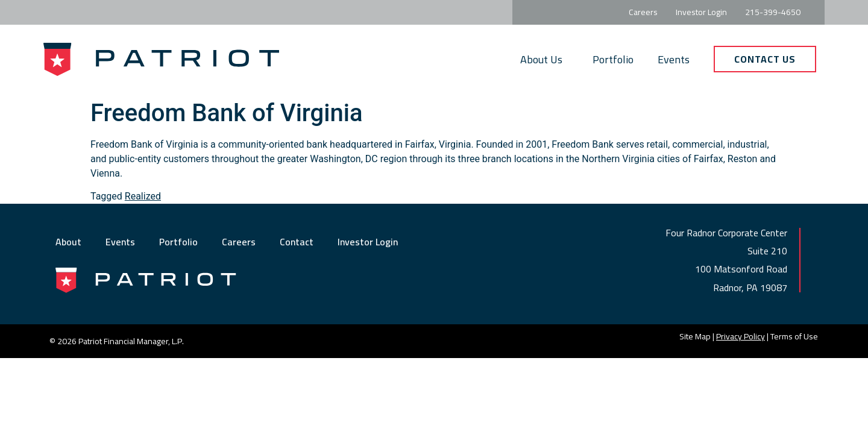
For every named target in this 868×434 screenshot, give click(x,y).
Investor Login (368, 242)
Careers (239, 242)
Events (674, 59)
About (68, 242)
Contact (297, 242)
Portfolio (613, 59)
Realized (143, 196)
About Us (544, 59)
